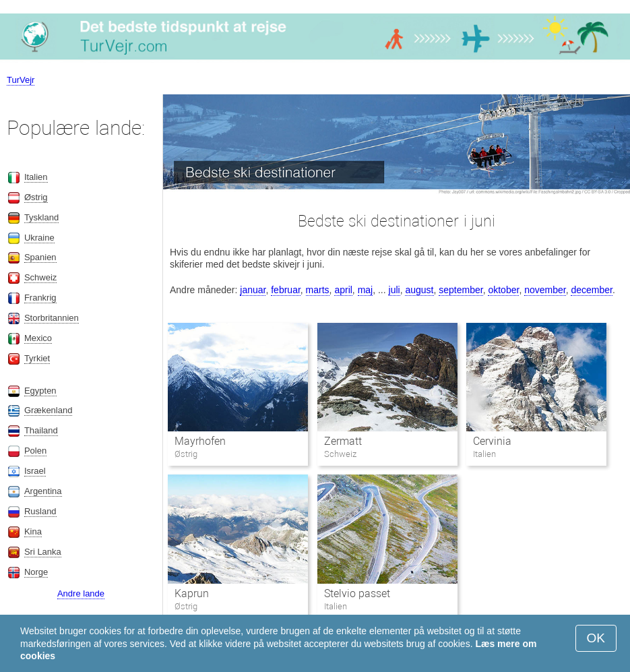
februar (286, 290)
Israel (35, 471)
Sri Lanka (43, 552)
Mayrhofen (200, 441)
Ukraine (39, 238)
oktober (503, 290)
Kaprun (192, 593)
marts (318, 290)
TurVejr (21, 80)
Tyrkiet (37, 358)
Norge (36, 572)
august (419, 290)
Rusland (40, 511)
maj (366, 290)
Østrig (36, 197)
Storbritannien (52, 318)
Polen (35, 451)
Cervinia (492, 441)
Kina (33, 531)
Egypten (40, 391)
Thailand (41, 430)
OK (596, 638)
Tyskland (41, 217)
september (461, 290)
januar (253, 290)
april (343, 290)
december (591, 290)
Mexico (38, 338)
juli (395, 290)
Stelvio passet (357, 593)
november (545, 290)
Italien (36, 177)
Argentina (43, 491)
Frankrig (40, 298)
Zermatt (343, 441)
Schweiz (40, 277)
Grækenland (49, 410)
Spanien (40, 257)
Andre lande (81, 593)
